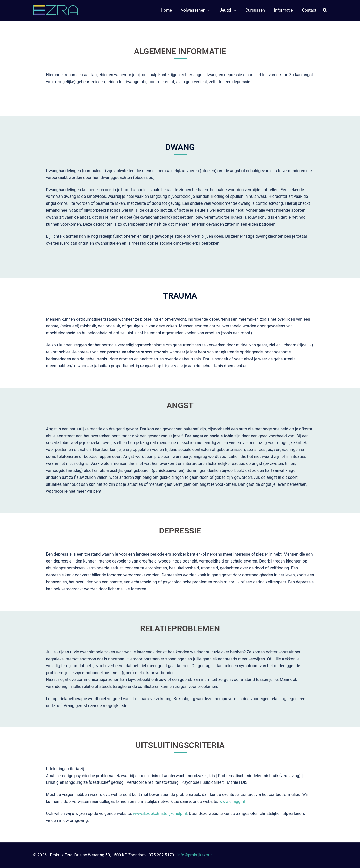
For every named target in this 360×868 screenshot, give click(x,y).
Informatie (283, 10)
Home (166, 10)
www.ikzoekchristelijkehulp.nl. (160, 814)
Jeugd (225, 10)
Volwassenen (193, 10)
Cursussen (255, 10)
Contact (309, 10)
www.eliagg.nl (233, 801)
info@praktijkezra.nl (195, 855)
